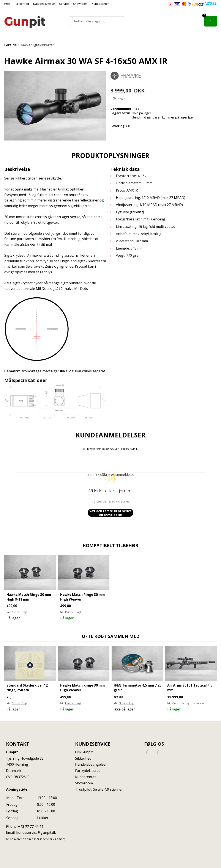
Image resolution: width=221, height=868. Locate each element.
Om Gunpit (84, 752)
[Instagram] (158, 752)
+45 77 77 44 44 (31, 826)
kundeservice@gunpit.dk (36, 832)
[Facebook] (148, 752)
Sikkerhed (22, 4)
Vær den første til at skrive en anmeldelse (110, 513)
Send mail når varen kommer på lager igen (163, 117)
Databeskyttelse (44, 4)
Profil (8, 4)
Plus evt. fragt (19, 612)
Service (64, 4)
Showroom (80, 4)
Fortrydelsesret (88, 771)
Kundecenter (100, 4)
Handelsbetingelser (91, 764)
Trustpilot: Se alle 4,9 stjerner (99, 789)
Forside (10, 45)
